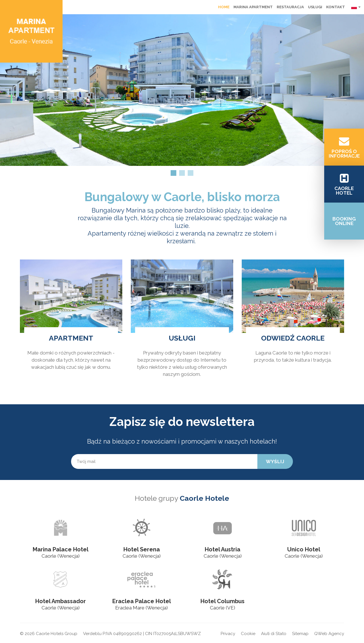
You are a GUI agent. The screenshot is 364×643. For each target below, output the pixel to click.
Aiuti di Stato (274, 634)
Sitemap (300, 634)
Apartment (71, 338)
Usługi (315, 7)
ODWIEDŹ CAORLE (293, 338)
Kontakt (336, 7)
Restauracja (290, 7)
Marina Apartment (253, 7)
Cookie (248, 634)
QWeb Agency (329, 634)
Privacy (228, 634)
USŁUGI (182, 338)
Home (224, 7)
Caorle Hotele (204, 498)
